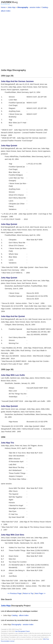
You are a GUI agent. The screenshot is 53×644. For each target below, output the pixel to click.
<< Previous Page (14, 593)
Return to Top (28, 593)
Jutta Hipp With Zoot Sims (13, 535)
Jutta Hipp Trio (7, 443)
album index (6, 11)
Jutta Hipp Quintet (9, 146)
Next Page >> (40, 593)
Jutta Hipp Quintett (9, 406)
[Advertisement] (26, 40)
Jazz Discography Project (22, 631)
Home (3, 7)
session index (35, 7)
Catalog (45, 7)
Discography (23, 7)
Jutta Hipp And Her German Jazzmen (17, 81)
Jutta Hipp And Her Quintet (13, 316)
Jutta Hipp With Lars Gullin (13, 375)
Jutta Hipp (12, 7)
